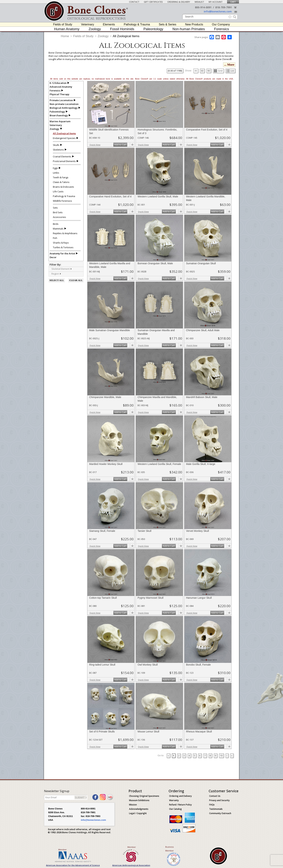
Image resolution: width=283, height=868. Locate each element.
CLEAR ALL (76, 280)
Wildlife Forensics (62, 201)
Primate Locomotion (61, 100)
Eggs (55, 168)
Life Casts (58, 191)
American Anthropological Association (131, 865)
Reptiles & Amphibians (65, 233)
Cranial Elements (62, 156)
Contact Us (215, 796)
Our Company (221, 24)
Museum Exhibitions (139, 800)
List (230, 71)
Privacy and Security (219, 800)
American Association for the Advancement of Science (73, 865)
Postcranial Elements (64, 161)
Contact (134, 2)
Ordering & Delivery (179, 2)
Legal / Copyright (138, 813)
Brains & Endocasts (63, 187)
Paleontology (153, 29)
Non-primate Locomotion (64, 104)
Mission (133, 805)
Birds (56, 224)
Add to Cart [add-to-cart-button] (120, 145)
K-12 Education (58, 83)
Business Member (170, 849)
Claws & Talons (61, 182)
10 (221, 756)
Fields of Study (63, 24)
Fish (55, 238)
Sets (55, 208)
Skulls (56, 145)
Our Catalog (175, 809)
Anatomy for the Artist (62, 253)
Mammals (58, 229)
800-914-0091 (203, 7)
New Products (194, 24)
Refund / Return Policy (180, 805)
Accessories (59, 217)
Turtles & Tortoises (63, 247)
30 (196, 71)
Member (63, 850)
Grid (218, 71)
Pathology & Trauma (137, 24)
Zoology (95, 29)
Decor (53, 257)
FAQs (212, 805)
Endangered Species (64, 138)
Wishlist (199, 2)
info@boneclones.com (218, 11)
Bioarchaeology (59, 115)
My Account (216, 2)
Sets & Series (168, 24)
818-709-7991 (224, 7)
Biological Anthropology (64, 108)
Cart (233, 2)
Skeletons (58, 150)
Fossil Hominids (122, 29)
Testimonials (216, 809)
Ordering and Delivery (180, 796)
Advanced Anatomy (61, 87)
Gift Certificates (153, 2)
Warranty (174, 800)
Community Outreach (220, 813)
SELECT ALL (57, 280)
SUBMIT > (81, 797)
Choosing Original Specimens (144, 796)
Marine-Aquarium (60, 121)
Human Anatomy (67, 29)
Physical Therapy (59, 94)
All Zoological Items (126, 36)
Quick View (95, 145)
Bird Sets (58, 212)
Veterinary (88, 24)
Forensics (221, 29)
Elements (109, 24)
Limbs (56, 173)
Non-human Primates (189, 29)
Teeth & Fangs (61, 177)
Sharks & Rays (61, 243)
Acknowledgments (139, 809)
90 (209, 71)
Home (65, 36)
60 (202, 71)
